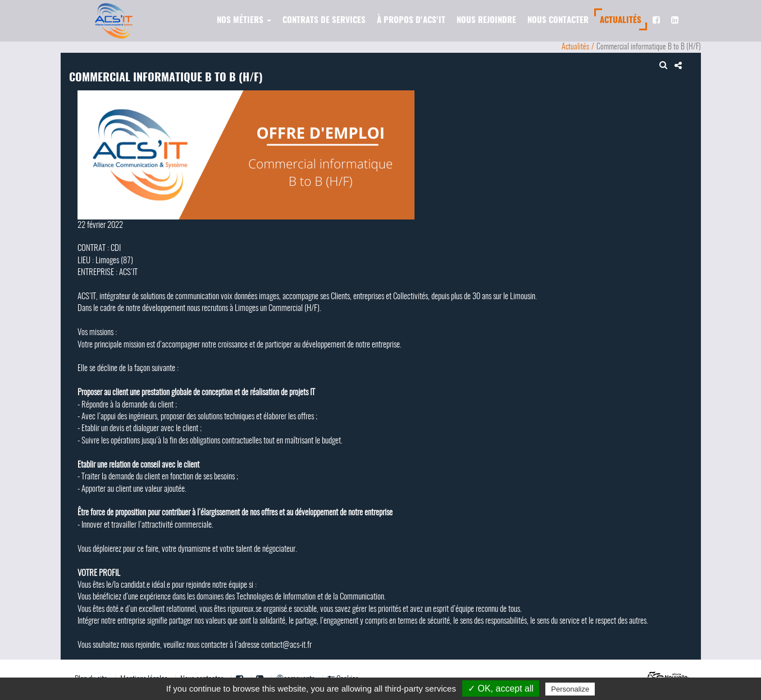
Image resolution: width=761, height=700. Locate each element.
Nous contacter (558, 20)
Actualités (621, 20)
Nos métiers (244, 20)
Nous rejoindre (486, 20)
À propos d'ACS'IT (411, 20)
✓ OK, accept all (501, 688)
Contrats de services (324, 20)
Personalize (570, 689)
